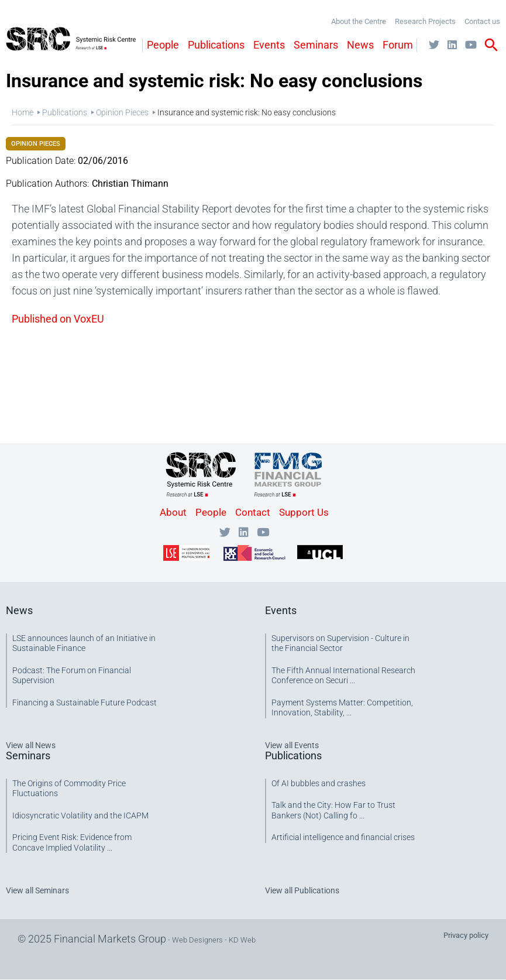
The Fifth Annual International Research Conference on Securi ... (343, 676)
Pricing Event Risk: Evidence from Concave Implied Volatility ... (72, 842)
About (173, 512)
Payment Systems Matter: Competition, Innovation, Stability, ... (342, 708)
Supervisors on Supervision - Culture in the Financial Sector (340, 643)
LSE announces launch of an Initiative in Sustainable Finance (84, 643)
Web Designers (197, 940)
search (491, 45)
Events (269, 45)
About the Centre (359, 21)
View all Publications (302, 890)
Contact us (482, 21)
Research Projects (425, 21)
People (163, 45)
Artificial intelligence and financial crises (343, 837)
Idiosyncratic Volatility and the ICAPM (80, 815)
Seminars (316, 45)
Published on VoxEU (58, 319)
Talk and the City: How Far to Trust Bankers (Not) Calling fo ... (333, 810)
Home (23, 112)
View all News (31, 745)
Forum (398, 45)
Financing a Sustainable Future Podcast (85, 703)
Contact (253, 512)
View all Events (292, 745)
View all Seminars (37, 890)
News (360, 45)
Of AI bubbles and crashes (319, 783)
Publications (216, 45)
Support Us (304, 512)
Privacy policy (466, 935)
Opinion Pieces (122, 112)
